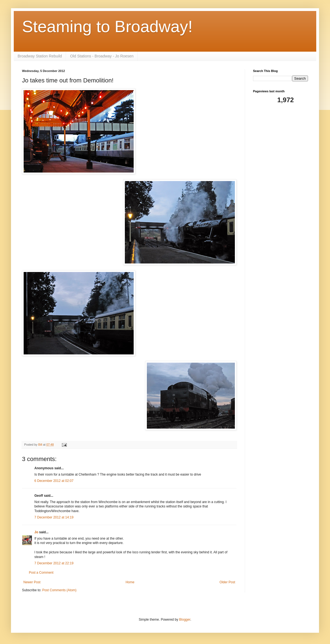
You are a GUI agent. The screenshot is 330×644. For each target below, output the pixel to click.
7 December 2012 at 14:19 (54, 517)
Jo (37, 532)
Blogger (185, 620)
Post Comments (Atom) (59, 590)
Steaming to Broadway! (107, 27)
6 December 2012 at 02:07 (54, 481)
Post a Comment (41, 573)
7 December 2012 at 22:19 (54, 563)
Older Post (227, 582)
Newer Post (32, 582)
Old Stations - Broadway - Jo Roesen (102, 56)
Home (130, 582)
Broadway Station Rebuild (40, 56)
